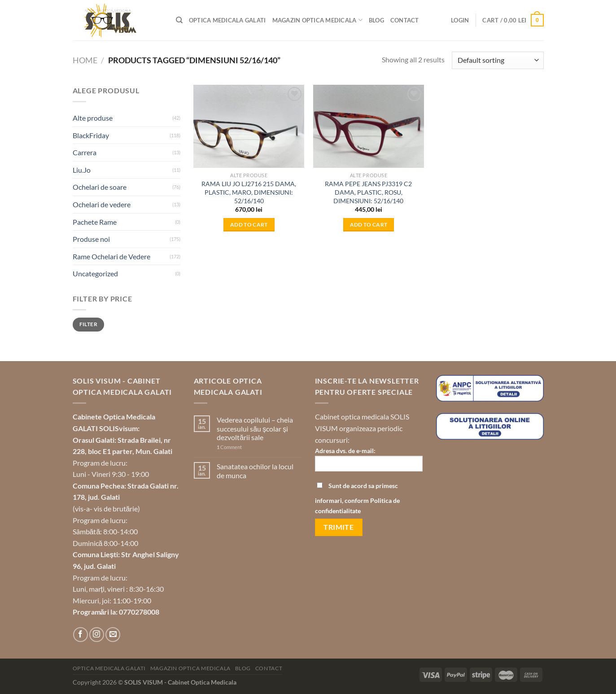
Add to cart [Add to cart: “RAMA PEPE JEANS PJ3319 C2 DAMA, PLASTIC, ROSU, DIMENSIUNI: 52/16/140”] (369, 225)
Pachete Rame (95, 222)
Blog (376, 20)
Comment (229, 447)
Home (85, 60)
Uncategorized (95, 273)
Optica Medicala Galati (227, 20)
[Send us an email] (113, 635)
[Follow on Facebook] (81, 635)
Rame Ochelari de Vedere (111, 256)
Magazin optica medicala (317, 20)
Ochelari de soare (100, 187)
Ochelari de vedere (102, 204)
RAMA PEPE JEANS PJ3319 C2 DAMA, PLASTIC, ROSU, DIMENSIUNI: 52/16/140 (368, 192)
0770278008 (139, 612)
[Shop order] (498, 60)
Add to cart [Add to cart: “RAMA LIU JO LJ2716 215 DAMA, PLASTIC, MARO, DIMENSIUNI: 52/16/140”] (249, 225)
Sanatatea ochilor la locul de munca (255, 471)
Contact (405, 20)
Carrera (85, 152)
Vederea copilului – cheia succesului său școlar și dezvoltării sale (255, 428)
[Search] (179, 20)
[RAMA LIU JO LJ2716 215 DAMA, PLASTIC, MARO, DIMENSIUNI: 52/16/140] (249, 126)
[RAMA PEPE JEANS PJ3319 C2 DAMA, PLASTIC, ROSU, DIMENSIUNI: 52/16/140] (369, 126)
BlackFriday (91, 135)
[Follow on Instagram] (97, 635)
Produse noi (91, 239)
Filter (88, 324)
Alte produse (93, 118)
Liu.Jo (82, 170)
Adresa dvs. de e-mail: (369, 462)
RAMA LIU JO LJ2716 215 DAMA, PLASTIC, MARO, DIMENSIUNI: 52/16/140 (249, 192)
